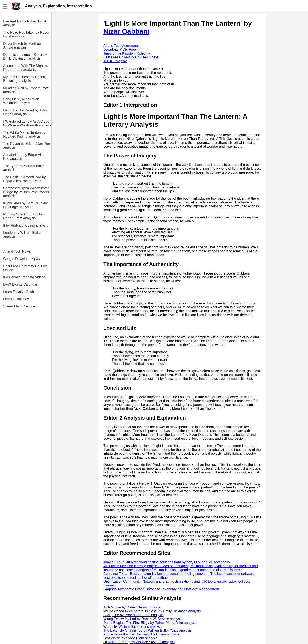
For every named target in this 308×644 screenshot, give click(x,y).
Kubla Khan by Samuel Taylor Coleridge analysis (26, 205)
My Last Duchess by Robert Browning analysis (24, 79)
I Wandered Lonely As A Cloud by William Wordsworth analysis (27, 123)
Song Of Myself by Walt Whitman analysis (21, 101)
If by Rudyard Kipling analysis (26, 225)
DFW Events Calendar (20, 284)
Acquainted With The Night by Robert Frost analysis (26, 68)
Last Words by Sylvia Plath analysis (130, 638)
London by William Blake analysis (22, 235)
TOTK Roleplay (115, 61)
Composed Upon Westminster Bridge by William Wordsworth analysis (26, 192)
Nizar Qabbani (126, 31)
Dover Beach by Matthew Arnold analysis (22, 45)
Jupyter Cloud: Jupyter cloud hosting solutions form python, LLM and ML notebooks (167, 562)
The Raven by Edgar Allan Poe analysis (27, 146)
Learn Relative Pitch (19, 292)
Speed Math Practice (19, 306)
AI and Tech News (17, 252)
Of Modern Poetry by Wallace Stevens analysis (139, 642)
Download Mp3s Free (120, 50)
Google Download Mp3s (21, 259)
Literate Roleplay (16, 299)
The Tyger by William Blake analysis (24, 168)
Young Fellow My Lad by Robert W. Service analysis (143, 619)
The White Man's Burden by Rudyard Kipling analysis (24, 134)
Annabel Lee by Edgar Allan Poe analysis (24, 157)
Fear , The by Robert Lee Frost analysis (133, 615)
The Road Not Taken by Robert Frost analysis (27, 34)
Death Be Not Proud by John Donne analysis (25, 112)
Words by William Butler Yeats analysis (133, 627)
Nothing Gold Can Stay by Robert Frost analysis (23, 216)
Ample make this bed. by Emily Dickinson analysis (141, 634)
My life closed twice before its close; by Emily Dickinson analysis (152, 611)
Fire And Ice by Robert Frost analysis (25, 23)
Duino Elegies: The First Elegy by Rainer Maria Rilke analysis (150, 623)
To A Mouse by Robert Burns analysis (132, 607)
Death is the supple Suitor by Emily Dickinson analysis (25, 57)
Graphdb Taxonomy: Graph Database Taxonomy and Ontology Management (161, 589)
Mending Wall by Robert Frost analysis (26, 90)
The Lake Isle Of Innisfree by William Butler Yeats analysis (147, 630)
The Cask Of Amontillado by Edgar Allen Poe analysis (24, 179)
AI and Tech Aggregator (121, 46)
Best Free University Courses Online (25, 268)
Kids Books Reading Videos (24, 277)
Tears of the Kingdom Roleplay (127, 53)
